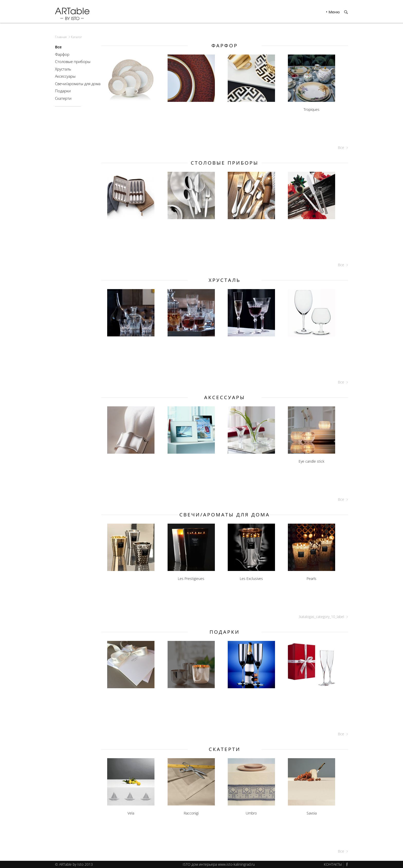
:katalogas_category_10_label (321, 617)
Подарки (63, 91)
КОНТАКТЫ (333, 864)
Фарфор (62, 54)
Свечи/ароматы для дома (78, 84)
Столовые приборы (73, 61)
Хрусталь (63, 69)
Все (341, 147)
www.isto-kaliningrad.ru (236, 864)
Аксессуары (65, 76)
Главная (61, 37)
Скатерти (63, 98)
